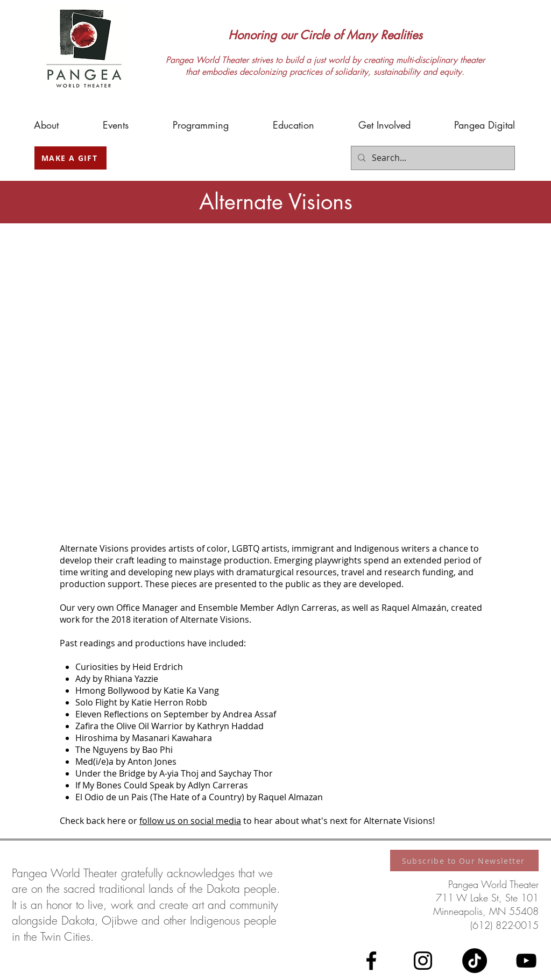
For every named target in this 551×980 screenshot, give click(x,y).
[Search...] (432, 158)
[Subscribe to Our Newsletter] (464, 861)
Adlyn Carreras (307, 608)
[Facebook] (371, 961)
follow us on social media (190, 821)
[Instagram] (423, 961)
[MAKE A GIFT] (70, 158)
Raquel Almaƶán (414, 608)
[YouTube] (526, 961)
